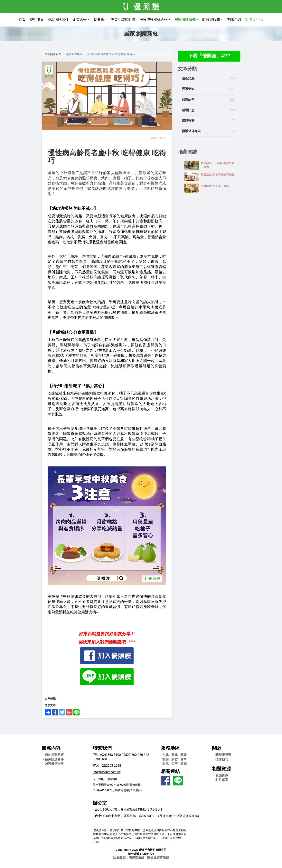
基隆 (183, 755)
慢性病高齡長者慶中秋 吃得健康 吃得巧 (111, 54)
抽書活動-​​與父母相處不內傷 (218, 175)
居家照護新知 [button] (185, 20)
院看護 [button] (99, 20)
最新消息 (188, 79)
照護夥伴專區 (74, 54)
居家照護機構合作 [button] (154, 20)
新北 (174, 755)
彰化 (165, 764)
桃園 (165, 759)
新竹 (174, 759)
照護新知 (188, 89)
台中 (183, 759)
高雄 (183, 764)
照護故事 (188, 100)
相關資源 (221, 769)
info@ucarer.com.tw (107, 772)
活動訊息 (188, 110)
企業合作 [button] (80, 20)
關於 (217, 748)
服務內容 (51, 748)
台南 (174, 764)
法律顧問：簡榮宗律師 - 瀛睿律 (141, 858)
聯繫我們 (102, 748)
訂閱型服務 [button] (211, 20)
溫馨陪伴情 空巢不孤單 (215, 186)
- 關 (222, 755)
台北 (165, 755)
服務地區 (170, 748)
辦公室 (100, 803)
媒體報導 (188, 121)
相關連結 (170, 771)
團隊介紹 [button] (234, 20)
